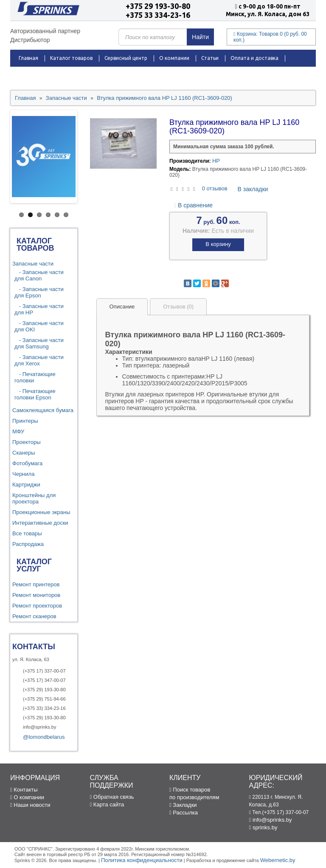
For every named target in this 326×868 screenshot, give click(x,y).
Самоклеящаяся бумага (43, 410)
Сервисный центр (126, 58)
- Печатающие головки (35, 377)
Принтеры (25, 421)
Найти (200, 37)
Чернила (23, 474)
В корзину (218, 244)
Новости (72, 75)
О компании (174, 58)
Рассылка (184, 813)
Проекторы (26, 442)
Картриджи (26, 485)
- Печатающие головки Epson (35, 394)
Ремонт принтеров (36, 584)
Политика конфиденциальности (142, 860)
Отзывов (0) (178, 307)
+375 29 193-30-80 (158, 6)
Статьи (210, 58)
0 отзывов (215, 188)
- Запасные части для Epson (39, 292)
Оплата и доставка (254, 58)
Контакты (107, 75)
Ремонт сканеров (34, 616)
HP (216, 161)
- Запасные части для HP (39, 309)
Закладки (183, 805)
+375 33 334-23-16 (158, 15)
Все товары (27, 533)
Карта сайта (107, 804)
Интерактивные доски (40, 523)
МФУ (18, 431)
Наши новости (30, 805)
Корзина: (270, 37)
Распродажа (34, 75)
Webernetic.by (278, 860)
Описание (122, 307)
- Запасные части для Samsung (39, 343)
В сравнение (193, 205)
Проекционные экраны (41, 512)
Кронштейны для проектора (34, 498)
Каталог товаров (71, 58)
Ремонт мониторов (36, 595)
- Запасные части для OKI (39, 326)
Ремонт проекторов (37, 606)
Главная (28, 58)
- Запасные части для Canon (39, 275)
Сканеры (24, 453)
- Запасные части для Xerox (39, 360)
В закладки (251, 189)
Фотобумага (27, 463)
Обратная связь (112, 797)
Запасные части (33, 264)
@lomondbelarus (44, 737)
